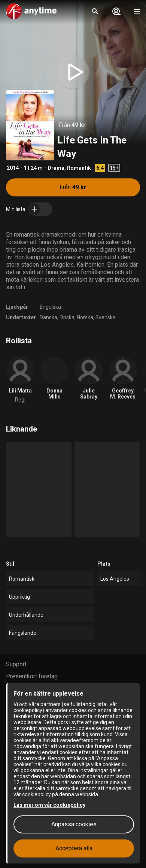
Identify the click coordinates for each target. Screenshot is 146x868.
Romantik (79, 168)
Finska (67, 317)
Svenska (106, 317)
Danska (48, 317)
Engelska (50, 307)
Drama (56, 168)
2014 (13, 168)
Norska (85, 317)
